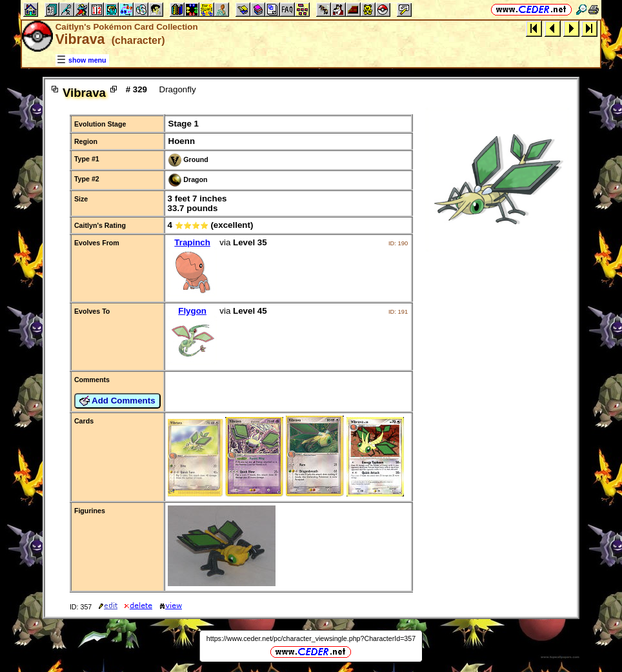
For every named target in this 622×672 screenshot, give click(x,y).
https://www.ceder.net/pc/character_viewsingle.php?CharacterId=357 (311, 638)
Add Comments (117, 401)
